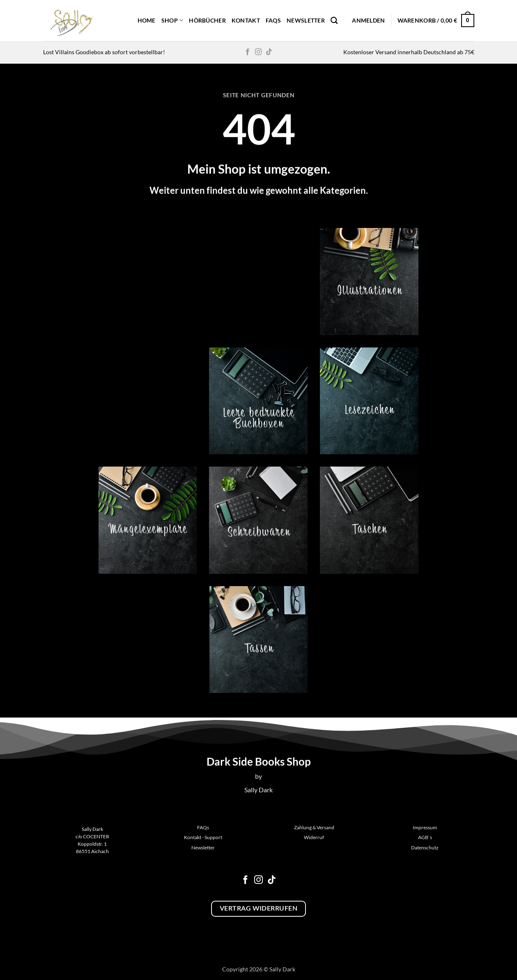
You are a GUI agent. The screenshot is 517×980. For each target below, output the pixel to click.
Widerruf (314, 837)
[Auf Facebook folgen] (248, 52)
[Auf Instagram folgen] (258, 52)
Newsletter (306, 20)
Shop (172, 20)
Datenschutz (425, 848)
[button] (368, 21)
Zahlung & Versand (314, 827)
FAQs (273, 20)
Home (147, 20)
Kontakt (246, 20)
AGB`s (425, 837)
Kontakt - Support (203, 837)
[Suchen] (334, 21)
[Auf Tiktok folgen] (269, 52)
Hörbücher (207, 20)
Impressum (425, 827)
